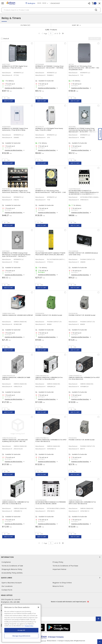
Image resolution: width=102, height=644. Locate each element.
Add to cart (9, 101)
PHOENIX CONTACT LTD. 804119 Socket (82, 440)
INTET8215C (6, 189)
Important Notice (59, 569)
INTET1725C (6, 64)
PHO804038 (73, 313)
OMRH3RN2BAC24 (42, 376)
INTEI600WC (7, 127)
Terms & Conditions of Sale (12, 566)
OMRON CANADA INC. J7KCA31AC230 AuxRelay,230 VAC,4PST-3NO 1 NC (15, 441)
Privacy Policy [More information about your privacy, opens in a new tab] (29, 626)
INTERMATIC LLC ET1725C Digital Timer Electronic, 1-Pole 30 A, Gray (15, 67)
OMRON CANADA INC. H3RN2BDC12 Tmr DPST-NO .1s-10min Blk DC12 (16, 503)
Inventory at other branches (14, 88)
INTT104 (38, 189)
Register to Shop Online (62, 583)
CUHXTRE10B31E (41, 500)
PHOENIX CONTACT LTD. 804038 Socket (82, 315)
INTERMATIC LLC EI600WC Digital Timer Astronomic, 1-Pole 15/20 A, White (15, 129)
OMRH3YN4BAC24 (75, 376)
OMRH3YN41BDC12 (42, 438)
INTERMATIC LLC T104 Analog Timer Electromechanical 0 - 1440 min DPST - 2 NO (51, 192)
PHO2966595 (74, 251)
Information (51, 557)
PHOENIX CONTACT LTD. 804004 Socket (49, 315)
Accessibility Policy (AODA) (12, 573)
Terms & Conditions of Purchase (65, 566)
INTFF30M (72, 127)
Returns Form (58, 586)
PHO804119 (73, 438)
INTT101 (71, 64)
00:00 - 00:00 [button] (42, 3)
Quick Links (51, 578)
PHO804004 (40, 313)
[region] (21, 623)
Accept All (21, 630)
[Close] (38, 607)
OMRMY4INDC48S (9, 313)
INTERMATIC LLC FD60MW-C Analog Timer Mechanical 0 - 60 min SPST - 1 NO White (50, 67)
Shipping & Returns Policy (12, 569)
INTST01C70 (40, 127)
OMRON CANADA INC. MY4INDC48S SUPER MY (18, 315)
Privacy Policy (58, 562)
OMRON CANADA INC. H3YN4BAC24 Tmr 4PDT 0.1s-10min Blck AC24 (84, 378)
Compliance (6, 562)
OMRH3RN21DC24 (9, 376)
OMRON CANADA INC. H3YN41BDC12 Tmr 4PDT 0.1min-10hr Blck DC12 (51, 441)
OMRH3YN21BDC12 (75, 500)
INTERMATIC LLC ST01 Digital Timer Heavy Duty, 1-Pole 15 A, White (49, 129)
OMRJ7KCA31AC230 (9, 438)
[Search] (51, 10)
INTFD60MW (40, 64)
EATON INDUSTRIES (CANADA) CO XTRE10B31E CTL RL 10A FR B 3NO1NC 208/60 (51, 503)
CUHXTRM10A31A (75, 189)
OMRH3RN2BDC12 (9, 500)
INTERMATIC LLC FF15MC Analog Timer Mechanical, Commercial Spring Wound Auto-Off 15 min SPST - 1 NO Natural (16, 255)
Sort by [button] (75, 25)
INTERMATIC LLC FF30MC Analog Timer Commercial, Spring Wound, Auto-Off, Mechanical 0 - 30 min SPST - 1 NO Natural (83, 130)
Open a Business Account (12, 583)
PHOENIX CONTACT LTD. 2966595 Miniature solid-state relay (83, 254)
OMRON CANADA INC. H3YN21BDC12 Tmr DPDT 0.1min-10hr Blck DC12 (82, 503)
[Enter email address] (48, 619)
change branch (55, 3)
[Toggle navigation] (3, 3)
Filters (25, 25)
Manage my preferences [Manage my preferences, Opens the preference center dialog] (21, 636)
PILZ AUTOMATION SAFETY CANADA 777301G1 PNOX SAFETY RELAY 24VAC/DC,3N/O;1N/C (50, 254)
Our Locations (7, 586)
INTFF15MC (6, 251)
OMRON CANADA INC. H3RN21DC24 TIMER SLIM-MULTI (16, 378)
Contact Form (7, 590)
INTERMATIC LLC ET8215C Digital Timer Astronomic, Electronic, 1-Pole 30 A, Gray (16, 192)
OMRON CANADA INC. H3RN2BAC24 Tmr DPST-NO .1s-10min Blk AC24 (49, 378)
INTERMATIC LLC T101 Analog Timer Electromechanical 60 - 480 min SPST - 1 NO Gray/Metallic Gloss (84, 68)
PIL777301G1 (40, 251)
